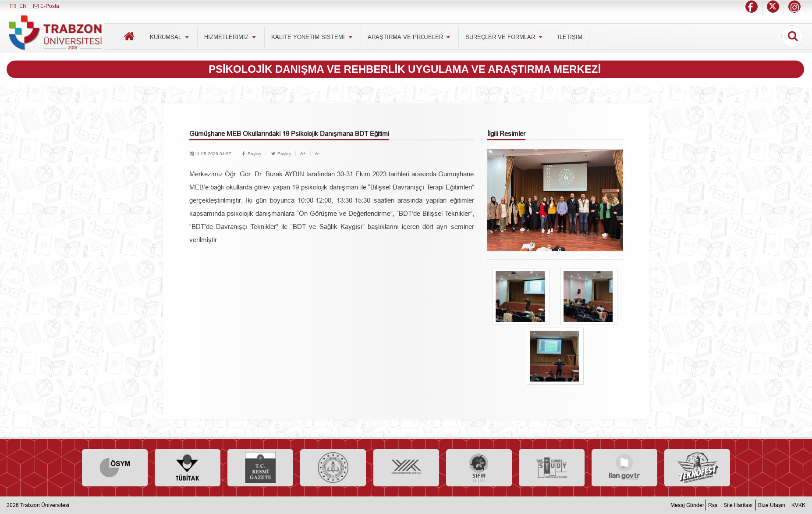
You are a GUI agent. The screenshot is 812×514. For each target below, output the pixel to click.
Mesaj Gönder (687, 505)
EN (23, 6)
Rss (713, 505)
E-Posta (46, 6)
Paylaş (251, 154)
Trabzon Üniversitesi (45, 505)
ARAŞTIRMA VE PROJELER (410, 37)
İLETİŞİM (570, 37)
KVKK (798, 505)
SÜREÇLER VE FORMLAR (505, 37)
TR (13, 6)
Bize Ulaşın (772, 505)
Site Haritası (738, 505)
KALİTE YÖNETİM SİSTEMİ (313, 37)
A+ (303, 153)
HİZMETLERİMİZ (231, 37)
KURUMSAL (170, 37)
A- (317, 153)
